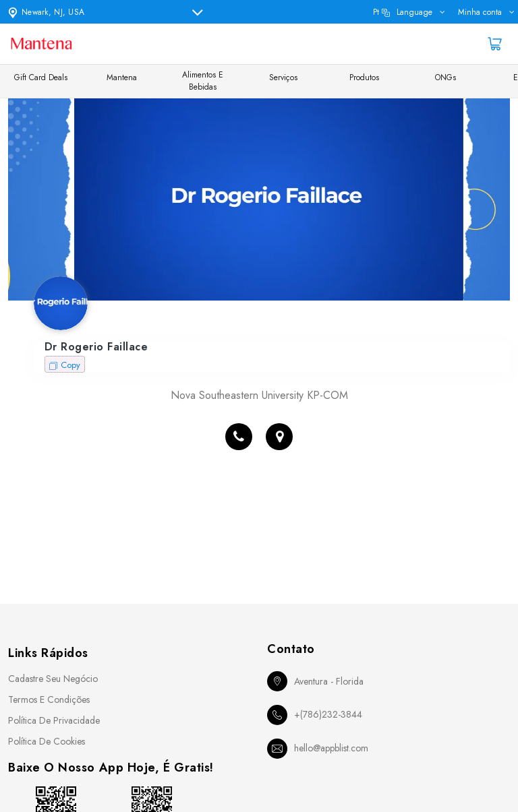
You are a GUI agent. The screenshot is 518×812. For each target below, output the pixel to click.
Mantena (122, 77)
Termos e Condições (49, 699)
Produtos (364, 77)
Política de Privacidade (54, 720)
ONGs (445, 77)
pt (403, 12)
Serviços (283, 77)
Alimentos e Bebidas (203, 81)
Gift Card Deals (41, 77)
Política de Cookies (47, 741)
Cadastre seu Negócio (53, 679)
